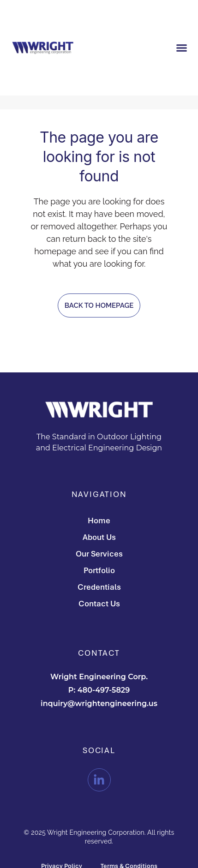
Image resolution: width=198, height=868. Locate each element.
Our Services (99, 554)
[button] (181, 48)
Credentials (99, 587)
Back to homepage (99, 305)
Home (99, 520)
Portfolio (99, 570)
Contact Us (99, 603)
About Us (99, 537)
